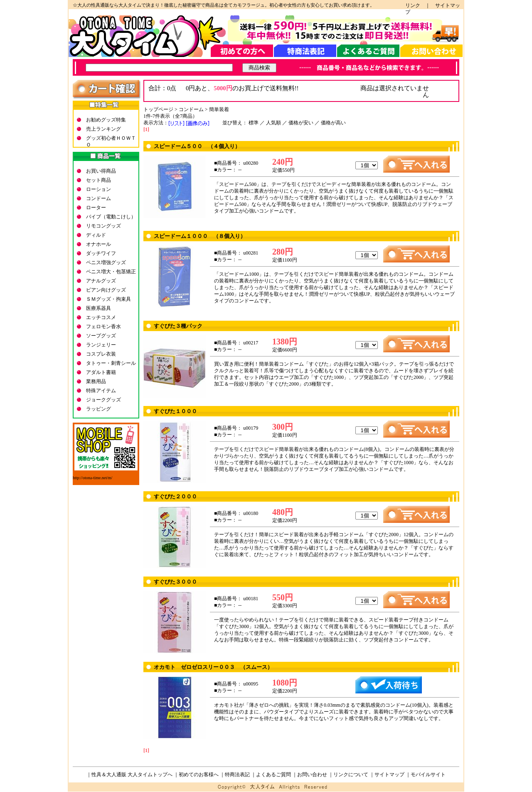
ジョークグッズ (103, 400)
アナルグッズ (101, 281)
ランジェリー (101, 345)
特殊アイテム (101, 391)
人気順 (273, 123)
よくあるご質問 (273, 775)
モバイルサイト (428, 775)
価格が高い (333, 123)
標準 (254, 123)
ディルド (96, 235)
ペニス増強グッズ (106, 262)
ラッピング (99, 409)
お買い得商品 (101, 171)
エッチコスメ (101, 317)
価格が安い (301, 123)
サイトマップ (389, 775)
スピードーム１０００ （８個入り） (200, 236)
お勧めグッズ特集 (106, 120)
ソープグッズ (101, 336)
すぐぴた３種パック (178, 326)
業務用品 (96, 381)
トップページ (158, 109)
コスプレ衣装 (101, 354)
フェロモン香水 (103, 327)
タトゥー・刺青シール (111, 363)
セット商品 (99, 180)
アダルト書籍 (101, 372)
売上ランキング (103, 129)
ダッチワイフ (101, 253)
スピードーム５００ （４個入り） (197, 146)
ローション (99, 189)
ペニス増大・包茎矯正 (111, 272)
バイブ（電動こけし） (111, 217)
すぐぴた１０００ (175, 411)
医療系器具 (99, 308)
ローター (96, 208)
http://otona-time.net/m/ (92, 478)
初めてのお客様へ (199, 775)
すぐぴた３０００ (175, 582)
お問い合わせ (312, 775)
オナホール (99, 244)
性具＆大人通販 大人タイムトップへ (132, 775)
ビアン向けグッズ (106, 290)
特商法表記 (237, 775)
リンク (415, 5)
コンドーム (99, 198)
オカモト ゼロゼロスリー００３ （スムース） (213, 667)
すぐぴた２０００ (175, 496)
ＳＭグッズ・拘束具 (108, 299)
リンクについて (351, 775)
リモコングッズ (103, 226)
